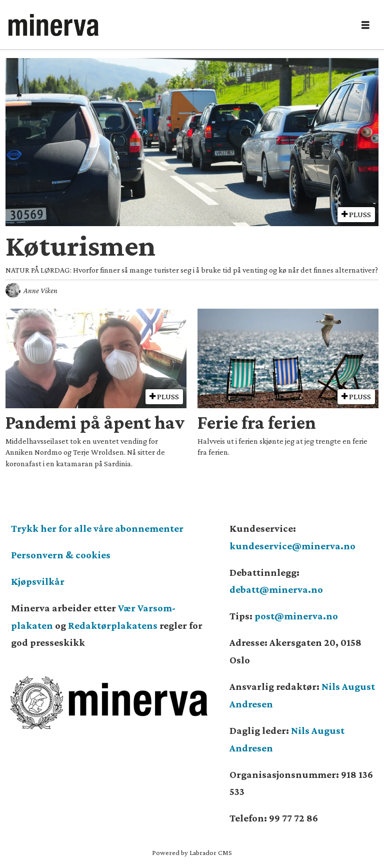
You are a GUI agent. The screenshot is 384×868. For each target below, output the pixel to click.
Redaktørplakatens (113, 625)
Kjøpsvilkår (38, 581)
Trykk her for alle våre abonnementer (97, 528)
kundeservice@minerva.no (292, 546)
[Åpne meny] (365, 25)
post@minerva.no (296, 616)
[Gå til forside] (53, 25)
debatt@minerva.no (276, 589)
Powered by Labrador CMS (192, 852)
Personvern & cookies (61, 555)
